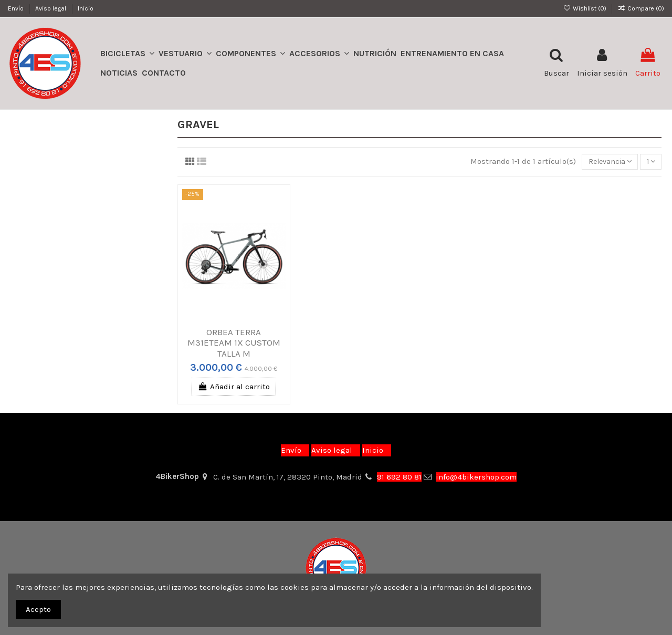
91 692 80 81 (399, 477)
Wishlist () (585, 8)
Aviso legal (51, 8)
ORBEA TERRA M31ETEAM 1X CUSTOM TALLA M (234, 343)
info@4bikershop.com (476, 477)
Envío (17, 8)
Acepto (38, 609)
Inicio (86, 8)
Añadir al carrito (234, 388)
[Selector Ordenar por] (605, 162)
